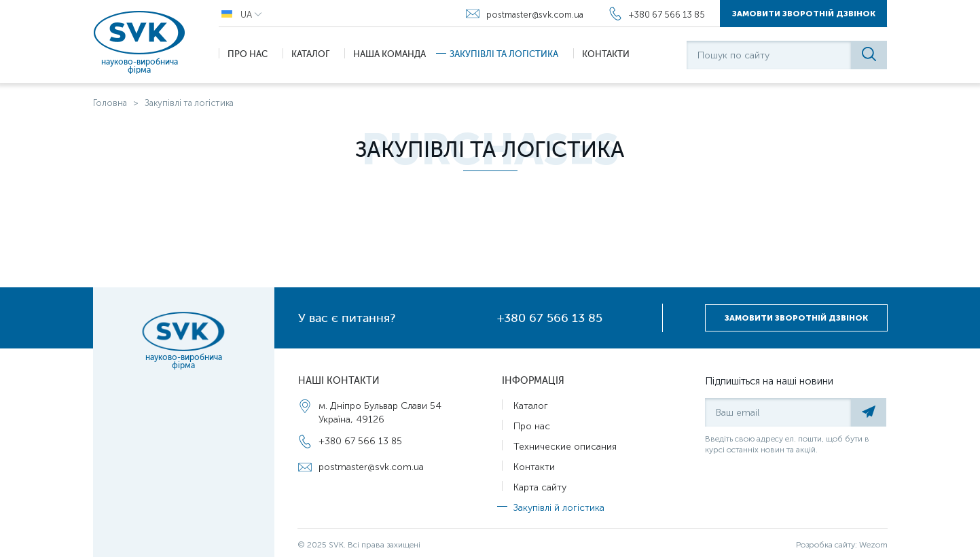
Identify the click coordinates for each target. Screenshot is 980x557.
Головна (110, 103)
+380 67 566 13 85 (550, 318)
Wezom (873, 545)
